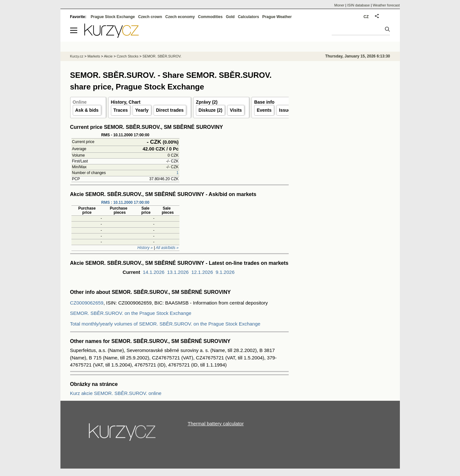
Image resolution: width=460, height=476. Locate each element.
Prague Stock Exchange (113, 17)
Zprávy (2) (207, 102)
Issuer (286, 110)
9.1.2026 (225, 272)
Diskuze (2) (210, 110)
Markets (94, 56)
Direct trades (170, 110)
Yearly (142, 110)
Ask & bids (87, 110)
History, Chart (126, 102)
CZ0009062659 (87, 303)
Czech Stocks (128, 56)
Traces (121, 110)
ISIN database (358, 5)
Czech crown (150, 17)
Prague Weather (277, 17)
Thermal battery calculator (216, 424)
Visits (236, 110)
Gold (230, 17)
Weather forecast (386, 5)
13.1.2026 (178, 272)
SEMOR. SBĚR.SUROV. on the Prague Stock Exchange (131, 313)
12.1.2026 (202, 272)
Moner (339, 5)
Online (80, 102)
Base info (264, 102)
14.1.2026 (154, 272)
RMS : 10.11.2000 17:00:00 (125, 202)
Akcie (108, 56)
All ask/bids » (167, 248)
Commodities (210, 17)
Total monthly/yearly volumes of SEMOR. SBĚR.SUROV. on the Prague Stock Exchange (165, 324)
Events (264, 110)
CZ (366, 17)
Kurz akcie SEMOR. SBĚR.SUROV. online (116, 393)
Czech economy (180, 17)
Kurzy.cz (77, 56)
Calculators (248, 17)
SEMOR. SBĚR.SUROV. (162, 56)
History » (145, 248)
